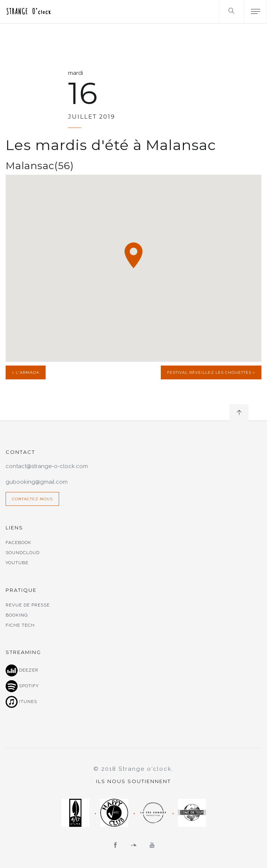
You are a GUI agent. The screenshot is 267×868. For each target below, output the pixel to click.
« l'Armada (26, 372)
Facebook (19, 542)
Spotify (22, 686)
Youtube (17, 563)
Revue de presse (28, 605)
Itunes (21, 702)
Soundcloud (23, 553)
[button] (133, 255)
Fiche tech (20, 625)
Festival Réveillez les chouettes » (211, 372)
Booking (17, 615)
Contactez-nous (32, 499)
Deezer (22, 670)
